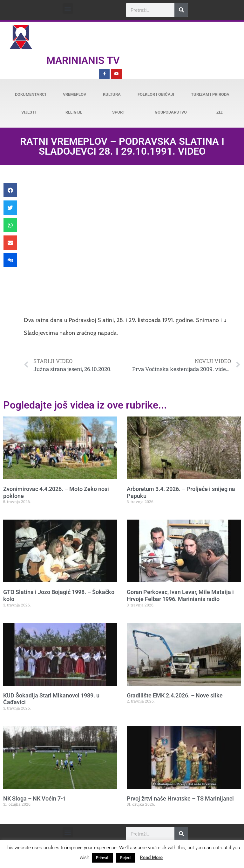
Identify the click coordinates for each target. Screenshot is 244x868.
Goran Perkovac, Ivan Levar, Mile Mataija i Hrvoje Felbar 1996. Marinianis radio (180, 595)
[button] (68, 8)
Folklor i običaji (156, 94)
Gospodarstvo (171, 112)
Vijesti (29, 112)
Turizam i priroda (210, 94)
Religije (74, 112)
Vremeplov (75, 94)
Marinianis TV (83, 60)
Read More (151, 857)
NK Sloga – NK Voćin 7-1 (35, 798)
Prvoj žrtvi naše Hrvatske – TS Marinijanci (180, 798)
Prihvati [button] (103, 858)
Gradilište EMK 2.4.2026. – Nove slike (175, 695)
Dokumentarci (30, 94)
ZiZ (220, 112)
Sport (119, 112)
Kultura (112, 94)
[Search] (181, 10)
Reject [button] (126, 858)
